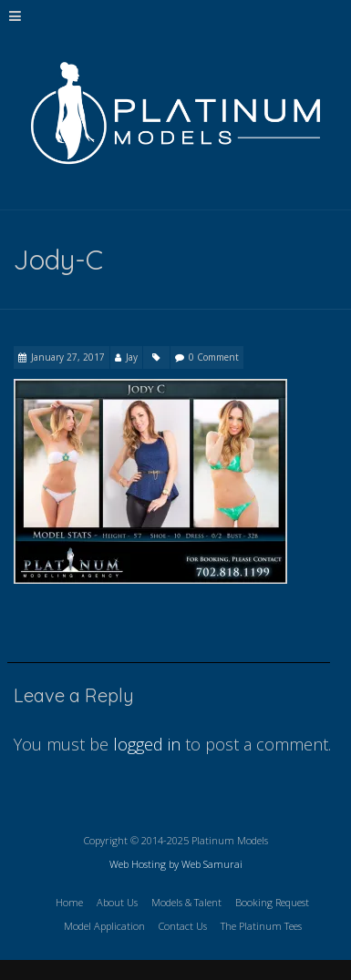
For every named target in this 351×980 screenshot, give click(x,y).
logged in (147, 744)
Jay (132, 357)
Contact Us (183, 926)
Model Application (104, 926)
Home (69, 902)
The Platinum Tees (261, 926)
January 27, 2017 (68, 357)
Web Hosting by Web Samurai (176, 864)
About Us (117, 902)
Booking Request (272, 902)
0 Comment (214, 357)
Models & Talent (186, 902)
